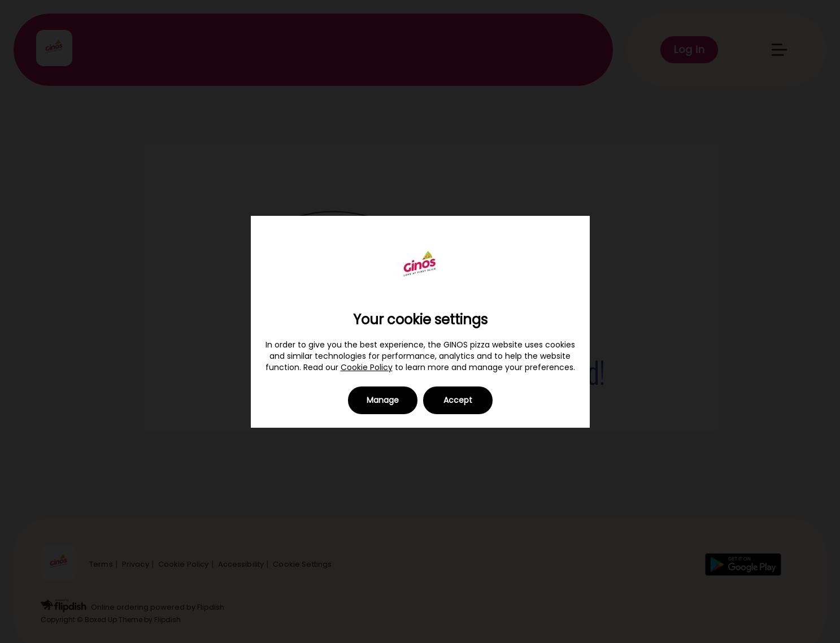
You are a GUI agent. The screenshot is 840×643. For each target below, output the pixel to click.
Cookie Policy (367, 367)
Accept (458, 400)
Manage (383, 400)
